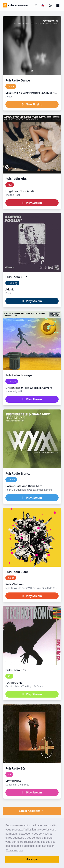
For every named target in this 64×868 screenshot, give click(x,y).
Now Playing (32, 104)
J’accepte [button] (32, 859)
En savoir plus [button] (14, 850)
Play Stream (32, 203)
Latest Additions (32, 811)
